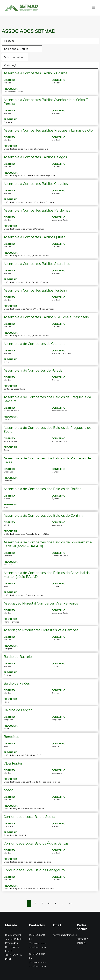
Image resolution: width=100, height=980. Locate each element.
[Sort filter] (50, 65)
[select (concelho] (15, 57)
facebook (82, 939)
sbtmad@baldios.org (65, 935)
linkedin (81, 943)
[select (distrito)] (22, 49)
